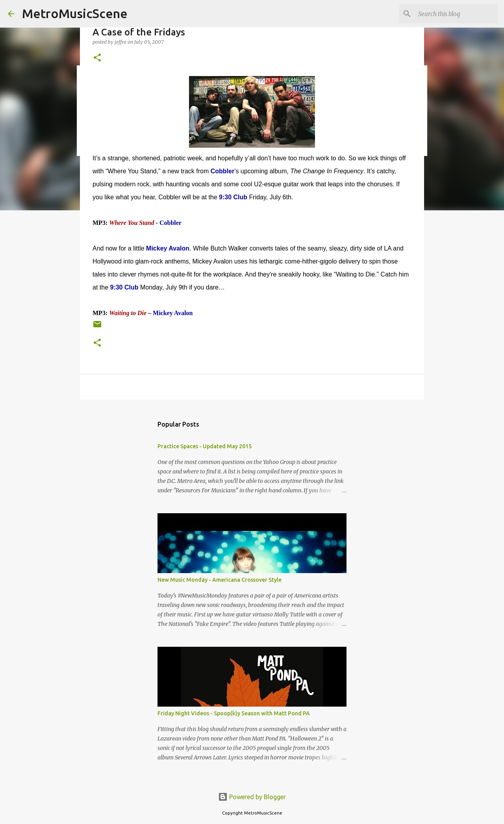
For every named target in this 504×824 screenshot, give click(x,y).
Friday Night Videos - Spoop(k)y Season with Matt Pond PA (234, 713)
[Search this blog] (456, 14)
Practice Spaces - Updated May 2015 (205, 446)
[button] (97, 58)
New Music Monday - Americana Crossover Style (220, 580)
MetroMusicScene (75, 13)
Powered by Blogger (252, 797)
